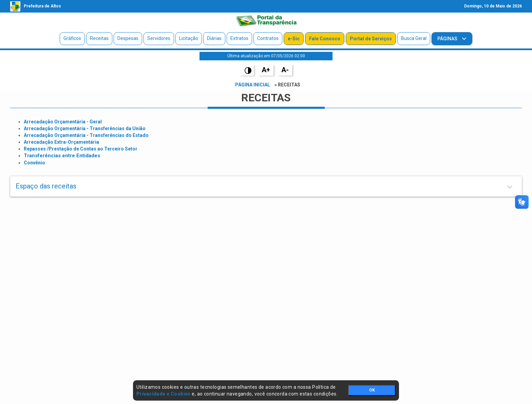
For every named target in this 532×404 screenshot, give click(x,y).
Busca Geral (414, 38)
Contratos (268, 38)
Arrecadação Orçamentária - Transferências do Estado (86, 135)
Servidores (159, 38)
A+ (266, 70)
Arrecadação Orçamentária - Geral (63, 122)
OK (372, 390)
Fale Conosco (325, 39)
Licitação (189, 38)
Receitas (99, 38)
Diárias (214, 38)
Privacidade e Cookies (164, 394)
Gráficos (72, 38)
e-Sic (294, 39)
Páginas (448, 39)
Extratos (239, 38)
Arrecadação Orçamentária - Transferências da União (85, 128)
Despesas (128, 38)
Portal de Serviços (371, 39)
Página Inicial (253, 85)
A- (285, 70)
